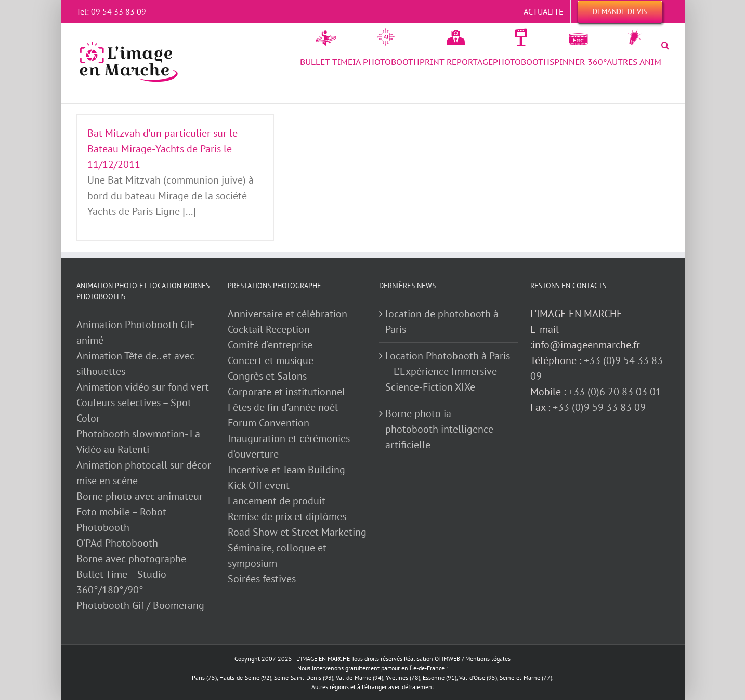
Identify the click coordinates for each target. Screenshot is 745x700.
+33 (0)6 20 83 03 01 (615, 392)
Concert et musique (271, 360)
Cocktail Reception (269, 329)
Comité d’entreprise (270, 345)
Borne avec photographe (131, 559)
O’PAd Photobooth (117, 543)
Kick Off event (259, 485)
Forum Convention (269, 423)
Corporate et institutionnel (286, 392)
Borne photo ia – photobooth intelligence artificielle (439, 429)
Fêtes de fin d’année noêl (283, 407)
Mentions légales (488, 659)
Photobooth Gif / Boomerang (140, 605)
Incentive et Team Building (286, 470)
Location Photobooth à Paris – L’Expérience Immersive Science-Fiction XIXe (448, 371)
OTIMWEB (447, 659)
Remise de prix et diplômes (287, 516)
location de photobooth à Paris (442, 321)
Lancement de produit (277, 501)
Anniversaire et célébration (287, 314)
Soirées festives (262, 579)
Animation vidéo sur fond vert (143, 387)
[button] (665, 45)
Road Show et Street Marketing (297, 532)
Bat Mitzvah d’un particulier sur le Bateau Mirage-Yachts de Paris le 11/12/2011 (162, 149)
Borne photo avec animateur (140, 496)
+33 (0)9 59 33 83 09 (599, 407)
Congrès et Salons (267, 376)
